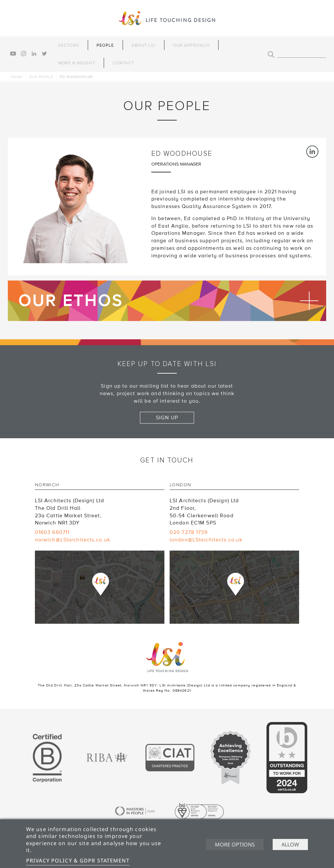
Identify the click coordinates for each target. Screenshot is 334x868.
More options (235, 844)
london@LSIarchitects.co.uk (206, 540)
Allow (290, 844)
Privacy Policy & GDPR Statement (78, 860)
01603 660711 (52, 532)
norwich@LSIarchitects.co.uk (73, 540)
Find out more (167, 301)
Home (16, 77)
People (105, 45)
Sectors (69, 45)
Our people (41, 77)
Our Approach (191, 45)
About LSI (144, 45)
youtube (13, 54)
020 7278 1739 (189, 532)
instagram (23, 54)
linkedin (34, 54)
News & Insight (77, 63)
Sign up (167, 418)
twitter (44, 54)
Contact (123, 63)
